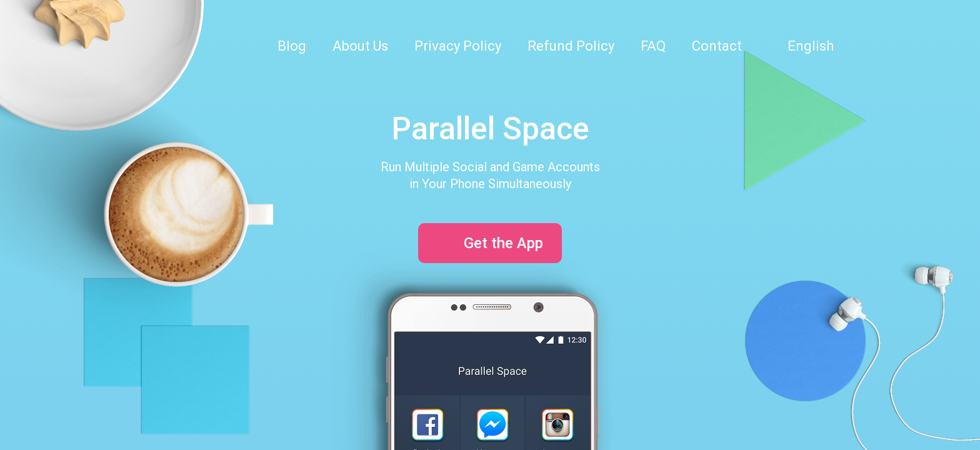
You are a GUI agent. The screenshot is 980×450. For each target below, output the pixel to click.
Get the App (490, 243)
